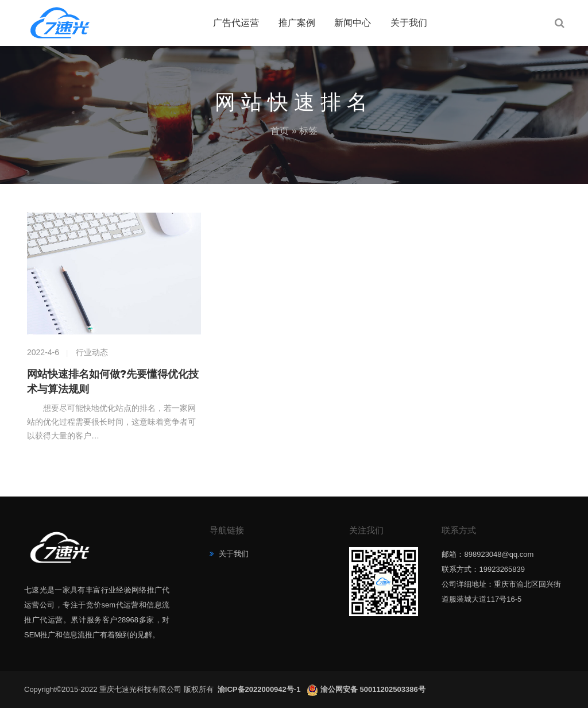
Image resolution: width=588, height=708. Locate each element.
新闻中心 (353, 23)
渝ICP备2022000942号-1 (260, 689)
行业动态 (92, 352)
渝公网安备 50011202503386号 (373, 689)
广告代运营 (236, 23)
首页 (280, 131)
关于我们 (409, 23)
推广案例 (297, 23)
